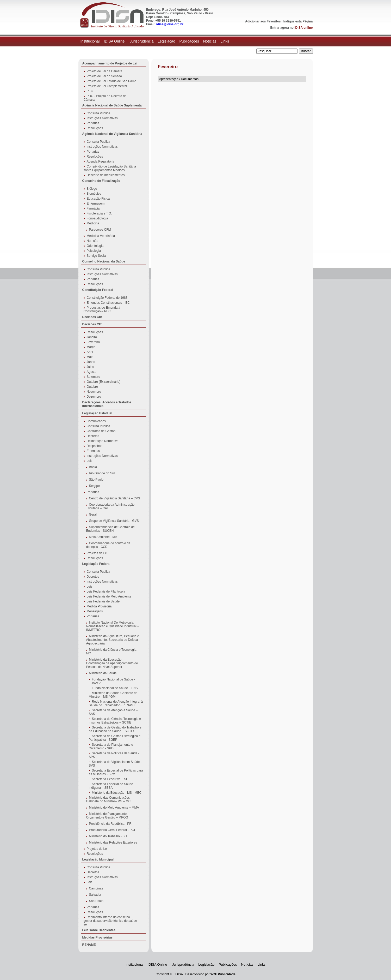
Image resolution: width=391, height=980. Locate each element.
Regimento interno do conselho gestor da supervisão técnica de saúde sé (110, 921)
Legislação (167, 41)
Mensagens (95, 611)
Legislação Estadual (97, 413)
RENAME (89, 945)
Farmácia (93, 208)
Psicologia (94, 251)
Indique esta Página (298, 21)
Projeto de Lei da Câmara (105, 71)
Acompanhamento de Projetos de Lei (110, 63)
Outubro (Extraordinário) (104, 382)
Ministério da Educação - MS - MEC (117, 793)
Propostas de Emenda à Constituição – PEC (102, 309)
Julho (91, 367)
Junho (91, 362)
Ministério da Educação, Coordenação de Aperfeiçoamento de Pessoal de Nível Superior (112, 663)
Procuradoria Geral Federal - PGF (113, 830)
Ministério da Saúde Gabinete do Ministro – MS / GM (113, 695)
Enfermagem (96, 204)
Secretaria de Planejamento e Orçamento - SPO (111, 746)
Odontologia (95, 246)
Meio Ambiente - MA (103, 537)
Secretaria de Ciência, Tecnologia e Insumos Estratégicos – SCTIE (115, 721)
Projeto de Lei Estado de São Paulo (111, 81)
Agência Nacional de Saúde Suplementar (113, 105)
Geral (93, 515)
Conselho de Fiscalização (101, 181)
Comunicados (96, 421)
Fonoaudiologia (97, 218)
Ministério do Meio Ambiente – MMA (114, 808)
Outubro (92, 387)
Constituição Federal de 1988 (107, 298)
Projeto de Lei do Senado (104, 76)
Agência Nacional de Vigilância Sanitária (112, 134)
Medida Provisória (99, 606)
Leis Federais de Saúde (103, 601)
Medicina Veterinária (101, 236)
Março (91, 347)
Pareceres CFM (100, 230)
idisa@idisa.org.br (170, 24)
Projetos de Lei (97, 553)
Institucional (90, 41)
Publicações (189, 41)
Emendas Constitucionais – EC (108, 303)
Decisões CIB (92, 317)
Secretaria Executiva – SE (110, 779)
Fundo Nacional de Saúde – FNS (115, 688)
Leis (90, 461)
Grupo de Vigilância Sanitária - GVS (114, 521)
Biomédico (94, 194)
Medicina (93, 223)
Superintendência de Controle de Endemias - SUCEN (110, 529)
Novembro (94, 392)
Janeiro (92, 337)
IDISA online (303, 28)
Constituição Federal (98, 290)
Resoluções (95, 128)
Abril (90, 352)
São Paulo (96, 480)
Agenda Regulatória (101, 162)
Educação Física (98, 199)
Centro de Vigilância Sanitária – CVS (115, 498)
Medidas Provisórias (98, 937)
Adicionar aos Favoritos (263, 21)
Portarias (93, 123)
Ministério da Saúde (103, 673)
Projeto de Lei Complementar (107, 86)
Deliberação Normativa (103, 441)
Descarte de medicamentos (106, 175)
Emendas (93, 451)
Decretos (93, 436)
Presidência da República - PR (110, 824)
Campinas (96, 888)
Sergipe (94, 486)
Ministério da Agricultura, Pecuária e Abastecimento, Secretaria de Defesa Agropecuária (113, 640)
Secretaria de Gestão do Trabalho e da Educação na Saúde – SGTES (115, 729)
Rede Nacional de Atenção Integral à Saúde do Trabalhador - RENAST (116, 703)
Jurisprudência (142, 41)
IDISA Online (115, 41)
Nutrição (93, 241)
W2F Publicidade (223, 974)
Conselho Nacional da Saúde (104, 261)
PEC (90, 91)
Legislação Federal (96, 564)
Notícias (210, 41)
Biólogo (92, 189)
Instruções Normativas (102, 118)
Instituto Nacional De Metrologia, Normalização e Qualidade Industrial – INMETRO (113, 626)
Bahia (93, 467)
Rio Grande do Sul (102, 473)
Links (225, 41)
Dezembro (94, 397)
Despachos (95, 446)
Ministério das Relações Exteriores (113, 842)
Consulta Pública (98, 113)
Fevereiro (93, 342)
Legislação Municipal (98, 859)
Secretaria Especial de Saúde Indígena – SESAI (111, 786)
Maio (90, 357)
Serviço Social (97, 256)
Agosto (92, 372)
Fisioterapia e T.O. (99, 213)
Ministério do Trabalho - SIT (108, 836)
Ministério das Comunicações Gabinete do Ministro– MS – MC (108, 799)
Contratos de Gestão (101, 431)
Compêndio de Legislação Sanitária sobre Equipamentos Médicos (110, 168)
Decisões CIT (92, 324)
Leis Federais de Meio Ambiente (109, 596)
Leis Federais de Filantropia (106, 591)
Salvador (95, 895)
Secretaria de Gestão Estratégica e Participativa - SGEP (115, 738)
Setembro (94, 377)
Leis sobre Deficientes (99, 930)
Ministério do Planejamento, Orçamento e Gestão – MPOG (107, 816)
